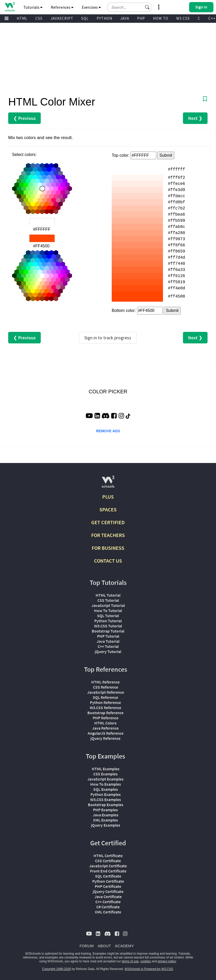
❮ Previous (24, 118)
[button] (147, 7)
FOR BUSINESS (108, 548)
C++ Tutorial (108, 646)
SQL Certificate (108, 876)
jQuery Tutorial (108, 651)
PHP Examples (105, 810)
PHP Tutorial (108, 636)
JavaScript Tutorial (108, 605)
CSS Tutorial (108, 600)
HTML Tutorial (108, 595)
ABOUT (104, 946)
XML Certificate (108, 912)
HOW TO (161, 18)
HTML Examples (106, 769)
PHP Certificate (108, 886)
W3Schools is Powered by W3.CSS (149, 969)
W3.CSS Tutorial (108, 626)
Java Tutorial (108, 641)
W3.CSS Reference (105, 708)
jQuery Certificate (108, 891)
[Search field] (130, 7)
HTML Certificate (108, 856)
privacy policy (167, 961)
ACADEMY (124, 946)
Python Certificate (108, 881)
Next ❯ (195, 118)
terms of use (130, 961)
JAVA (125, 18)
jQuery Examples (106, 825)
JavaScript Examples (105, 779)
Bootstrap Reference (105, 713)
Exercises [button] (91, 7)
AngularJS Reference (106, 733)
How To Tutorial (108, 610)
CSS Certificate (108, 861)
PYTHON (104, 18)
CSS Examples (105, 774)
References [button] (62, 7)
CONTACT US (108, 561)
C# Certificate (108, 907)
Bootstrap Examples (106, 805)
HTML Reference (105, 682)
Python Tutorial (108, 621)
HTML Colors (105, 723)
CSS (39, 18)
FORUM (87, 946)
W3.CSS (183, 18)
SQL (85, 18)
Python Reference (105, 702)
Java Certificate (108, 897)
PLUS (108, 497)
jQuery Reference (105, 738)
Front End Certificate (108, 871)
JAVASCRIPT (62, 18)
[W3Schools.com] (108, 484)
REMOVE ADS (108, 431)
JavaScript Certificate (108, 866)
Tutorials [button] (33, 7)
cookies (146, 961)
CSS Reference (106, 687)
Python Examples (106, 794)
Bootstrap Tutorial (108, 631)
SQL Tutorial (108, 616)
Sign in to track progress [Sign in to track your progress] (108, 338)
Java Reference (105, 728)
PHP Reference (106, 718)
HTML (22, 18)
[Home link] (10, 7)
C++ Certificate (108, 902)
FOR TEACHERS (108, 535)
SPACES (108, 509)
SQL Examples (106, 789)
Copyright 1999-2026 (56, 969)
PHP (141, 18)
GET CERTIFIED (108, 522)
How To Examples (106, 784)
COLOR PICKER (108, 392)
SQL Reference (105, 697)
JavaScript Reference (106, 692)
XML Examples (105, 820)
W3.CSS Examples (106, 799)
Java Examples (106, 815)
